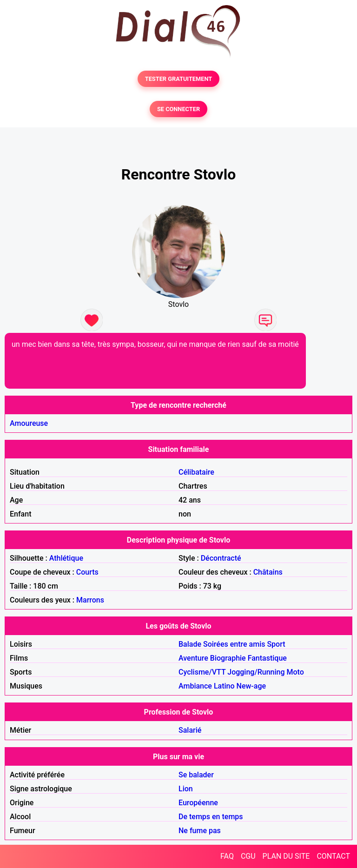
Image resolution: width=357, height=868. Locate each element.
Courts (87, 572)
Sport (276, 644)
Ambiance (195, 686)
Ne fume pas (200, 831)
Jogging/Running (256, 672)
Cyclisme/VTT (202, 672)
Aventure (193, 658)
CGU (248, 856)
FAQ (227, 856)
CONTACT (333, 856)
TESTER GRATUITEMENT (179, 79)
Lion (186, 789)
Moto (295, 672)
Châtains (268, 572)
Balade (190, 644)
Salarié (190, 730)
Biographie (228, 658)
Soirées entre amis (234, 644)
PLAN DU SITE (286, 856)
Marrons (90, 600)
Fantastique (267, 658)
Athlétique (66, 558)
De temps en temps (211, 817)
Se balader (196, 775)
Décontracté (221, 558)
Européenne (198, 803)
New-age (251, 686)
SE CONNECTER (178, 109)
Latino (224, 686)
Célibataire (196, 472)
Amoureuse (29, 423)
